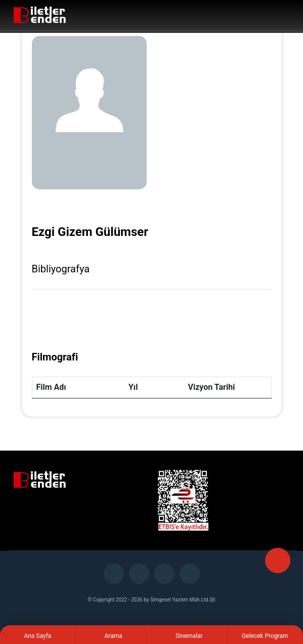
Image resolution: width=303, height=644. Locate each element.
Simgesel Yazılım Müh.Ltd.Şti (183, 600)
